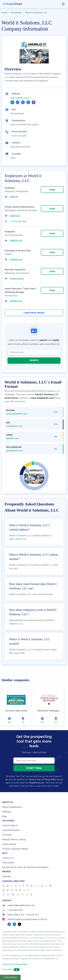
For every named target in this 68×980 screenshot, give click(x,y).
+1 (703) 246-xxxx (18, 221)
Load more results (34, 313)
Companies (16, 13)
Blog (5, 816)
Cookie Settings (10, 977)
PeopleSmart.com (37, 783)
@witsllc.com (16, 241)
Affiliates (7, 812)
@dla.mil (14, 197)
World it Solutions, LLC (49, 391)
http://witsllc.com (19, 98)
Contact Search (10, 826)
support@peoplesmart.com (19, 905)
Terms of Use (34, 780)
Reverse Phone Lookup (14, 840)
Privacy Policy (50, 780)
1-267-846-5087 (13, 910)
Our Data (7, 835)
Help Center (8, 863)
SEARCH (34, 360)
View (52, 190)
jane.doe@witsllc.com (17, 414)
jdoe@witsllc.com (15, 451)
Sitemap (6, 876)
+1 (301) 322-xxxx (18, 136)
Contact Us (8, 858)
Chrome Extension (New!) (15, 849)
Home (4, 13)
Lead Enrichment (11, 830)
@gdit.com (15, 216)
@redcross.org (17, 279)
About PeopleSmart (12, 807)
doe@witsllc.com (14, 426)
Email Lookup (9, 844)
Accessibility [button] (11, 970)
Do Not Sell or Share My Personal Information (25, 867)
